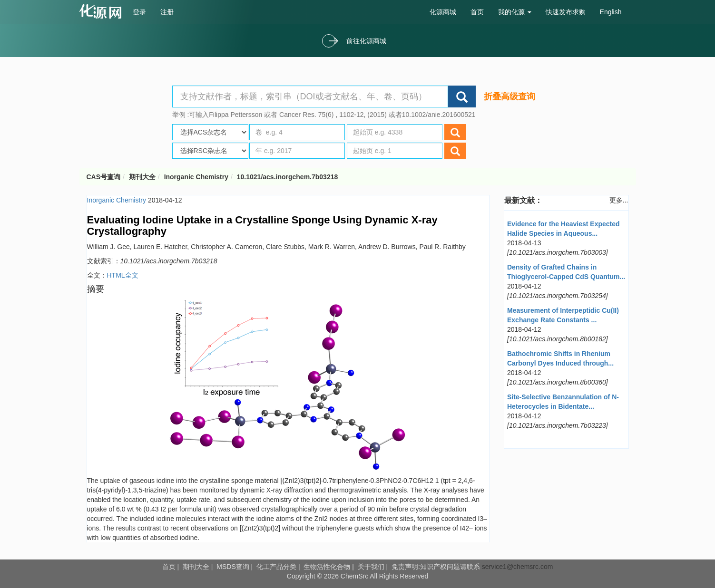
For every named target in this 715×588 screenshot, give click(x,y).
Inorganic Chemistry (196, 177)
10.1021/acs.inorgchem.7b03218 (287, 177)
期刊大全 (142, 177)
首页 (477, 12)
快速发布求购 (566, 12)
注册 (167, 12)
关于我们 (371, 567)
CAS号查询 (104, 177)
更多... (619, 200)
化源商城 (443, 12)
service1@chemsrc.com (518, 567)
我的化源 (515, 12)
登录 (139, 12)
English (611, 12)
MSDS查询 (233, 567)
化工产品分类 (276, 567)
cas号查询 (103, 11)
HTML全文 (123, 275)
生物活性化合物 (327, 567)
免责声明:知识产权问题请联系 (437, 567)
